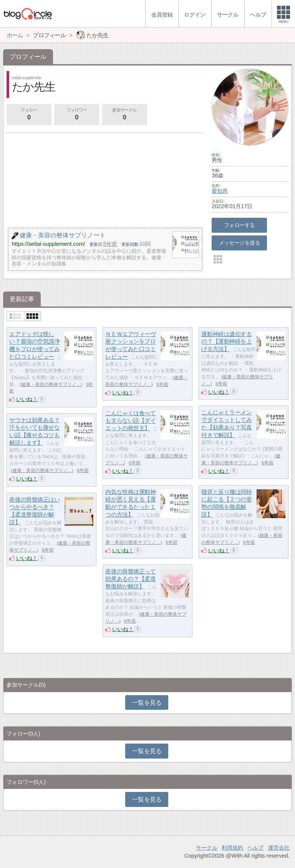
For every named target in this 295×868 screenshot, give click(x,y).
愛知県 (220, 191)
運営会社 (279, 848)
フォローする (239, 225)
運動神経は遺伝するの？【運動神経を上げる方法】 (226, 341)
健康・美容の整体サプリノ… (51, 384)
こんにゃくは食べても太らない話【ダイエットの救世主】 (130, 421)
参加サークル (124, 115)
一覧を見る (147, 703)
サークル (207, 848)
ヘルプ (255, 848)
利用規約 (232, 848)
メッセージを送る (239, 243)
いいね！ (27, 399)
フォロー (29, 115)
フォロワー (76, 115)
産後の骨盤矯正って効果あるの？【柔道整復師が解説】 (130, 579)
